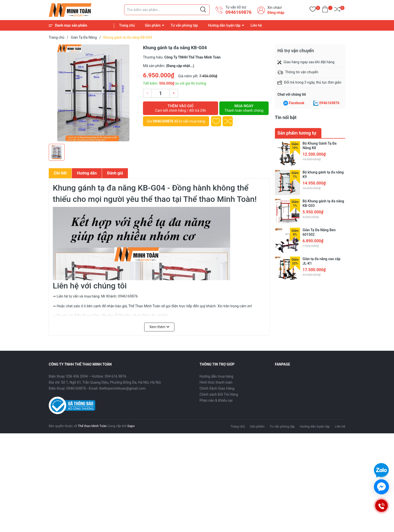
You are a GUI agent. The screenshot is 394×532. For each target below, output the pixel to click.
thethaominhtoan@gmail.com (122, 388)
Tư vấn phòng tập (184, 25)
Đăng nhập (276, 13)
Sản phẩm (153, 25)
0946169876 (238, 12)
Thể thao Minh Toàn (92, 426)
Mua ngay (244, 108)
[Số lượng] (161, 93)
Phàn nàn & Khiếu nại (216, 400)
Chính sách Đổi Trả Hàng (219, 394)
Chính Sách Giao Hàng (217, 388)
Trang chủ (127, 25)
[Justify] (203, 10)
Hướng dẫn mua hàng (216, 376)
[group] (93, 93)
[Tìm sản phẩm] (167, 10)
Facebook (297, 103)
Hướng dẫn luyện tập (224, 25)
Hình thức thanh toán (216, 382)
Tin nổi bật (286, 117)
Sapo (131, 426)
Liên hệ (256, 25)
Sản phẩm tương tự (297, 133)
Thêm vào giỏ (181, 108)
